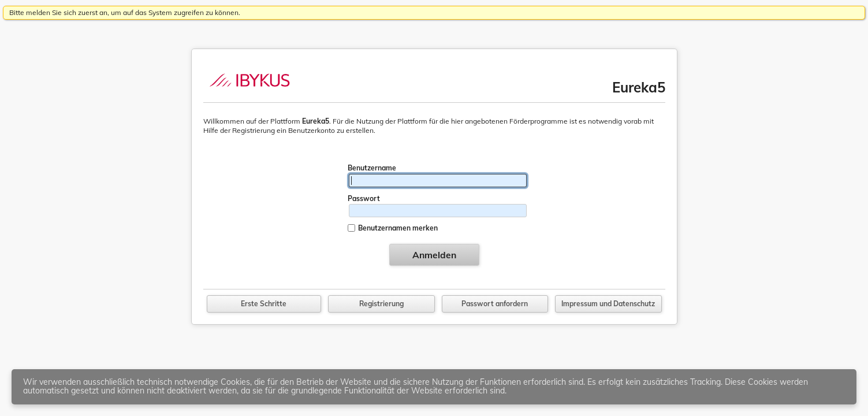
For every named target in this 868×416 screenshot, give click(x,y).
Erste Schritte (264, 304)
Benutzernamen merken (398, 228)
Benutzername (372, 168)
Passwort (364, 198)
